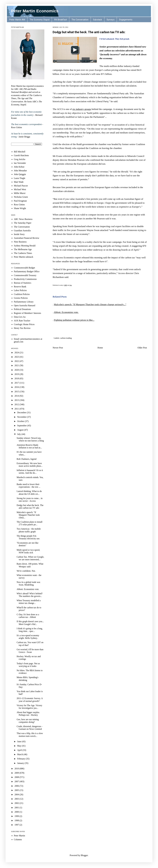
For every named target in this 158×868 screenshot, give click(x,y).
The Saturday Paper (23, 223)
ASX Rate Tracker (22, 321)
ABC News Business (23, 219)
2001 (17, 808)
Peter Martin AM (17, 20)
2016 (17, 387)
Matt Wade (19, 182)
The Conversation (80, 20)
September (22, 426)
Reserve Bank (20, 287)
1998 (17, 820)
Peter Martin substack (24, 257)
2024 (17, 353)
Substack (98, 20)
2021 (17, 365)
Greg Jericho (20, 159)
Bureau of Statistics (23, 283)
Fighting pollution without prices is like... (74, 320)
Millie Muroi (20, 193)
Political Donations (22, 309)
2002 (17, 803)
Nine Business (20, 242)
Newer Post (58, 348)
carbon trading (66, 338)
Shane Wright (20, 208)
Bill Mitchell (20, 152)
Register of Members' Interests (27, 313)
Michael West (20, 189)
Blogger (84, 855)
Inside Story (19, 234)
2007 (17, 781)
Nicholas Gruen (21, 197)
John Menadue (20, 171)
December (22, 412)
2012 (17, 404)
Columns (18, 839)
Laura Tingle (20, 178)
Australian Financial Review (27, 238)
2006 (17, 786)
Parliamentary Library (24, 302)
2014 (17, 396)
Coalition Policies (22, 294)
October (21, 421)
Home (100, 348)
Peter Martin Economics (35, 11)
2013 (17, 400)
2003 (17, 799)
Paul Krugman (20, 201)
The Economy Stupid (40, 20)
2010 (17, 769)
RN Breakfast (60, 20)
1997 (17, 825)
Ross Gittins (19, 205)
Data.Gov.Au (20, 317)
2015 (17, 392)
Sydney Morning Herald (25, 246)
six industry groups (82, 109)
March (20, 754)
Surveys (111, 20)
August (21, 430)
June (19, 741)
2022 (17, 361)
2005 (17, 790)
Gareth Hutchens (21, 155)
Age (71, 285)
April (20, 750)
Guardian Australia (22, 230)
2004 (17, 794)
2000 (17, 812)
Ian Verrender (20, 163)
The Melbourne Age (23, 249)
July (19, 434)
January (21, 763)
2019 (17, 374)
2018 (17, 378)
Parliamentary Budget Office (27, 271)
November (22, 417)
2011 (17, 409)
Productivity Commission (25, 279)
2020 (17, 370)
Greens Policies (21, 298)
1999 (17, 816)
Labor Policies (20, 290)
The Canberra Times (23, 253)
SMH (66, 285)
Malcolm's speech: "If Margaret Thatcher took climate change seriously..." (90, 304)
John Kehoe (19, 167)
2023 (17, 357)
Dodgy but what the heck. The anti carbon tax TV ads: (89, 32)
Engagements (126, 20)
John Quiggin (20, 174)
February (21, 759)
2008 (17, 777)
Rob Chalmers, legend (27, 459)
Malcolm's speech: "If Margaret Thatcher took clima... (28, 515)
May (19, 746)
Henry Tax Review (22, 328)
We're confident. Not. (26, 571)
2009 (17, 773)
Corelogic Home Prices (24, 324)
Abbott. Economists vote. (66, 312)
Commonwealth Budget (24, 268)
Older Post (142, 348)
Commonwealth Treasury (25, 275)
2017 (17, 383)
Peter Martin (19, 836)
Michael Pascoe (21, 186)
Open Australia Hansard (25, 305)
